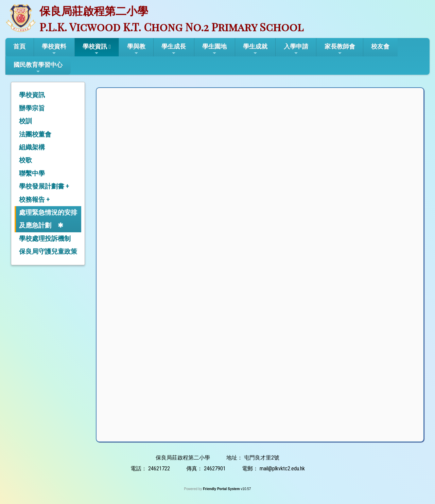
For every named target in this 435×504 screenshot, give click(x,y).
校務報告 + (34, 200)
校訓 (25, 121)
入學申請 (296, 49)
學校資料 (54, 49)
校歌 (25, 160)
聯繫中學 (32, 173)
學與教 (136, 49)
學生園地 (214, 49)
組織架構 (32, 147)
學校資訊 (95, 49)
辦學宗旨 (32, 108)
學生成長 (174, 49)
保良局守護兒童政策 (48, 251)
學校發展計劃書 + (44, 186)
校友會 (380, 46)
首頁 (19, 46)
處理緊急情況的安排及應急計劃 (48, 219)
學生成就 (255, 49)
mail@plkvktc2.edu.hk (282, 469)
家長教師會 (340, 49)
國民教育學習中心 (38, 68)
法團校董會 (35, 134)
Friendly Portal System (222, 489)
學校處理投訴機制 (45, 239)
